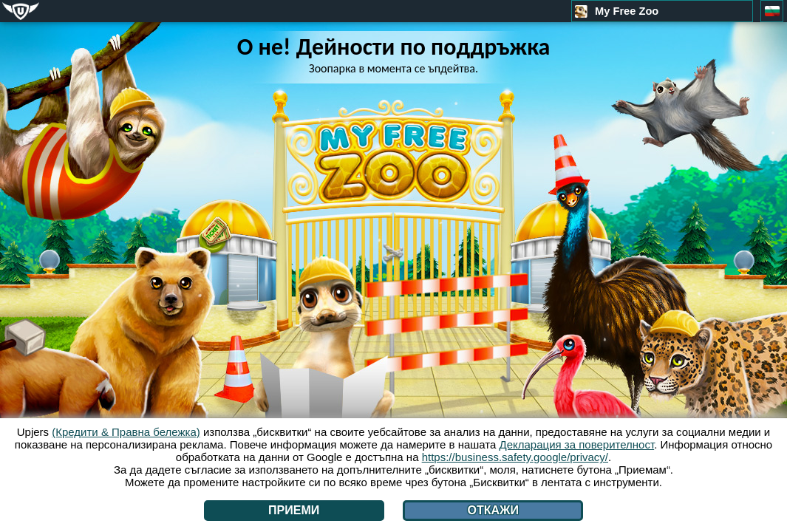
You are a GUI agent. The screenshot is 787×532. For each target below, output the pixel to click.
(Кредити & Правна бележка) (126, 432)
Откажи (493, 510)
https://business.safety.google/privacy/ (515, 457)
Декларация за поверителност (577, 444)
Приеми (294, 510)
